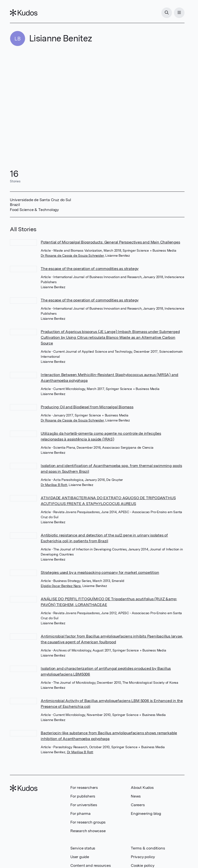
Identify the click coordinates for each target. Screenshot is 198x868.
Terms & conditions (148, 848)
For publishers (83, 796)
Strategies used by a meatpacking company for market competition (100, 572)
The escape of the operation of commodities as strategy (90, 269)
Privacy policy (143, 857)
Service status (83, 848)
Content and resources (91, 865)
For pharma (80, 814)
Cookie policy (142, 865)
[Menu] (179, 13)
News (136, 796)
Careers (138, 805)
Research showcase (88, 831)
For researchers (84, 788)
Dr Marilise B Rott (54, 485)
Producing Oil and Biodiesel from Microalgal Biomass (87, 407)
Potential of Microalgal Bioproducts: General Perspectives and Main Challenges (110, 242)
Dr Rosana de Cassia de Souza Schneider (72, 255)
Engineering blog (146, 814)
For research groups (88, 822)
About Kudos (142, 788)
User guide (80, 857)
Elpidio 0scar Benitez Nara (61, 586)
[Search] (167, 13)
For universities (84, 805)
